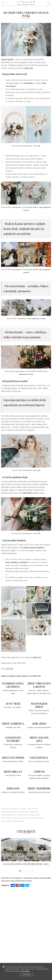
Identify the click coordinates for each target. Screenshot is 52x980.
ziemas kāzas (20, 821)
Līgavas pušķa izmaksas (10, 812)
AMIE (39, 146)
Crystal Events (15, 809)
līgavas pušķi (24, 812)
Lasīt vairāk (25, 971)
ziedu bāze (26, 818)
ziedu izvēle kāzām (38, 818)
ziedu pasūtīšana (8, 821)
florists (24, 809)
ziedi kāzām (17, 818)
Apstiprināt (27, 975)
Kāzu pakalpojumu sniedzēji (37, 319)
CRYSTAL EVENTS (32, 207)
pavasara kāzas (23, 815)
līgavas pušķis (14, 83)
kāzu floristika (33, 809)
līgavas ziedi (34, 812)
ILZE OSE (9, 669)
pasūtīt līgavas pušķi (9, 815)
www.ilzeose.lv (27, 146)
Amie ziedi (6, 809)
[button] (20, 871)
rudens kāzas (7, 818)
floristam (16, 156)
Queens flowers (35, 815)
